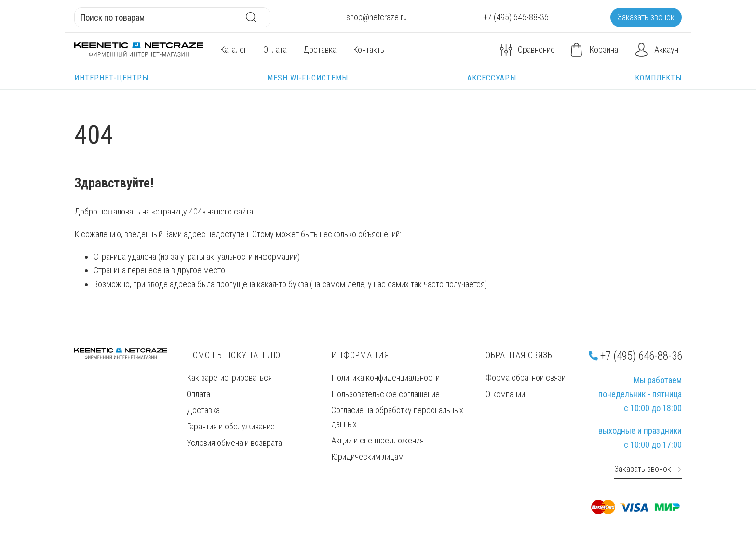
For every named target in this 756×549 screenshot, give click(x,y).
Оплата (275, 49)
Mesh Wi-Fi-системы (308, 78)
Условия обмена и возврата (234, 443)
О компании (505, 394)
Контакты (369, 49)
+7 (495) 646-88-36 (635, 356)
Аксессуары (492, 78)
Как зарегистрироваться (229, 378)
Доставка (320, 49)
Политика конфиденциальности (385, 378)
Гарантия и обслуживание (231, 426)
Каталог (233, 49)
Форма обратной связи (526, 378)
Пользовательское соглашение (385, 394)
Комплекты (658, 78)
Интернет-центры (111, 78)
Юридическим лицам (367, 457)
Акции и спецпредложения (378, 440)
